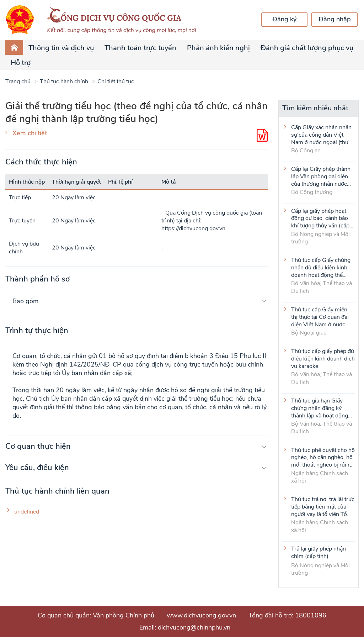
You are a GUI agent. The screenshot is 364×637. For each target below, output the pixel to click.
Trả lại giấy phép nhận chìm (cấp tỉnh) (318, 553)
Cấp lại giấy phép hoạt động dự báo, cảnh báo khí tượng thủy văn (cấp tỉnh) (320, 218)
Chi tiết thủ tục (116, 81)
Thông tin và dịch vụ (61, 48)
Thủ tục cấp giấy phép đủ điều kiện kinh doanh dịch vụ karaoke (323, 358)
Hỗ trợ (21, 63)
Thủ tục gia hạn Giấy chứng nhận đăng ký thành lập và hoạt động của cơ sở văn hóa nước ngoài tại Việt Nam (320, 408)
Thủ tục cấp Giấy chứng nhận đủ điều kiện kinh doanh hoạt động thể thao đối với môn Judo (321, 267)
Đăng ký (284, 19)
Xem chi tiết (30, 133)
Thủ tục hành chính (64, 81)
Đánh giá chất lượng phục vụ (307, 48)
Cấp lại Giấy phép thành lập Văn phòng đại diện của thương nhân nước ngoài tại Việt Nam (321, 176)
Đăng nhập (335, 19)
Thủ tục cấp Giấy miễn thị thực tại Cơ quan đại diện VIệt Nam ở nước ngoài (320, 317)
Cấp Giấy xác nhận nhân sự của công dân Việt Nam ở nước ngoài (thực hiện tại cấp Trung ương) (322, 135)
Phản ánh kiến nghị (218, 48)
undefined (27, 512)
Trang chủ (18, 81)
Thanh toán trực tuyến (140, 48)
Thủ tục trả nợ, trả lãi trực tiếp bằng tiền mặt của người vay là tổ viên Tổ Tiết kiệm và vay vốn (323, 506)
